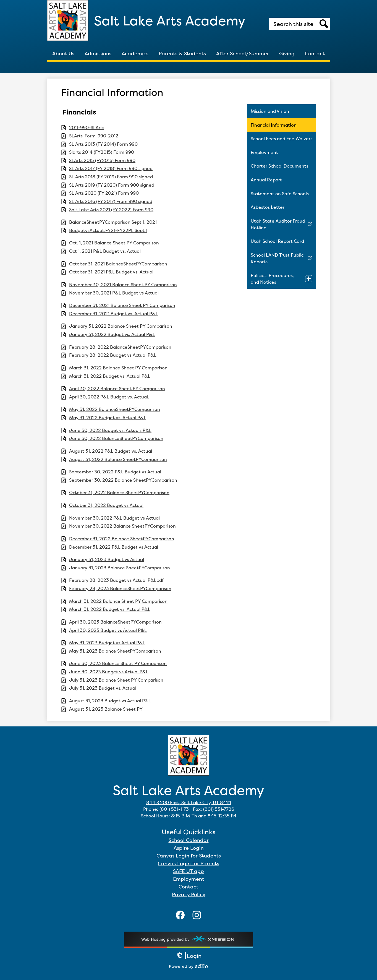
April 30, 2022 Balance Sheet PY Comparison (117, 389)
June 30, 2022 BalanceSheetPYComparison (116, 438)
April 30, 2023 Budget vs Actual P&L (108, 630)
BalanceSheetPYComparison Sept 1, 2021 (113, 222)
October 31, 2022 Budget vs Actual (106, 505)
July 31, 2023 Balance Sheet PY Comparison (116, 680)
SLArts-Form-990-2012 (94, 136)
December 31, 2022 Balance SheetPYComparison (122, 539)
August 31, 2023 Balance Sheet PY (106, 709)
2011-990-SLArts (87, 128)
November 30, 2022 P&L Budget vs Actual (114, 518)
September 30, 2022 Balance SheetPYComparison (123, 480)
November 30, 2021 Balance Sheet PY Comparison (123, 285)
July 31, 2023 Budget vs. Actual (103, 688)
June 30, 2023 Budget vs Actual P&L (109, 672)
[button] (63, 53)
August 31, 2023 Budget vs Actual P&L (110, 701)
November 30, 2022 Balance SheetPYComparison (122, 526)
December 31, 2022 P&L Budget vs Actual (114, 547)
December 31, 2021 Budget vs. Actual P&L (114, 314)
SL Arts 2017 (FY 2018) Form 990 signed (111, 169)
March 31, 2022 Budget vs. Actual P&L (110, 376)
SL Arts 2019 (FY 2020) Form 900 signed (112, 185)
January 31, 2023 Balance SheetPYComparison (120, 568)
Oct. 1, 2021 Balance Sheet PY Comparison (114, 243)
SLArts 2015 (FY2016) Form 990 (102, 161)
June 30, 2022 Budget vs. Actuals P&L (110, 430)
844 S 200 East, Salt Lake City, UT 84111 (189, 802)
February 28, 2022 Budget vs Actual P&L (113, 355)
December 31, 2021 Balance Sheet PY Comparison (122, 305)
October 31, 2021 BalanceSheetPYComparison (118, 264)
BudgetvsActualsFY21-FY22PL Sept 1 (108, 230)
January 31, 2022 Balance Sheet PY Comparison (121, 326)
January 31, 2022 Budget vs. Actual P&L (112, 334)
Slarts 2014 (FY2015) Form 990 (102, 152)
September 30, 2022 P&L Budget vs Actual (115, 472)
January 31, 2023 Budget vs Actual (107, 560)
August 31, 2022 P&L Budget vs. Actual (111, 451)
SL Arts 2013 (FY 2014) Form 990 (103, 144)
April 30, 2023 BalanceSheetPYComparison (115, 622)
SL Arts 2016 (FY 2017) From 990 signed (111, 201)
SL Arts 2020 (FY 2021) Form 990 (104, 193)
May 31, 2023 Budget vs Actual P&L (107, 643)
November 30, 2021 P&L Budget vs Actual (114, 293)
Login (189, 956)
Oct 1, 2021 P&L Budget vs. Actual (105, 251)
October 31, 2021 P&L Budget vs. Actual (111, 272)
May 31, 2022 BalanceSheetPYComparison (115, 409)
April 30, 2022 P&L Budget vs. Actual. (109, 397)
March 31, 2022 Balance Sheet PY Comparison (118, 368)
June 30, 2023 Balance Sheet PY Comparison (118, 664)
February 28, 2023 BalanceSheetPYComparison (120, 589)
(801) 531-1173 (174, 809)
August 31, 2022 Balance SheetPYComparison (118, 459)
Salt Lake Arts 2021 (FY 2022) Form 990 (111, 210)
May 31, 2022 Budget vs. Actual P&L (108, 418)
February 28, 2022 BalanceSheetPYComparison (120, 347)
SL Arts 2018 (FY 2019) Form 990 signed (111, 177)
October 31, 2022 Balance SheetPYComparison (119, 493)
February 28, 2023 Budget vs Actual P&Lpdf (116, 580)
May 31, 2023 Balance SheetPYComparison (115, 651)
